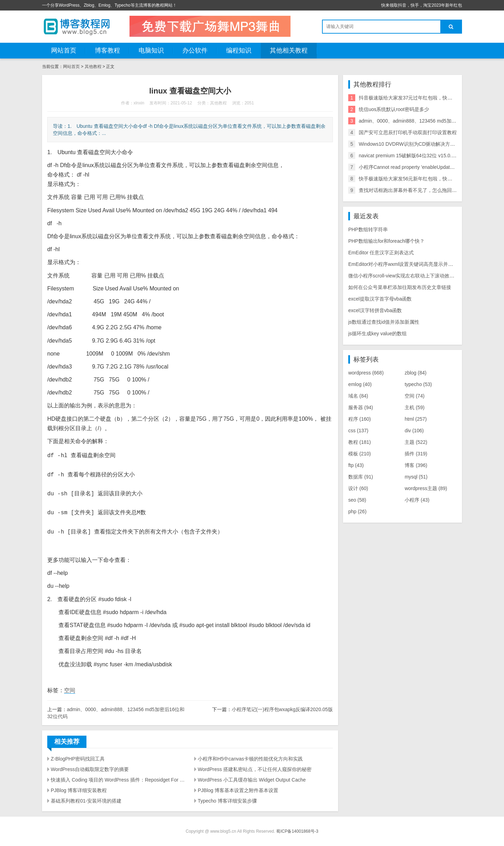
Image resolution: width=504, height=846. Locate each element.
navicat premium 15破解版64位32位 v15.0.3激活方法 (416, 156)
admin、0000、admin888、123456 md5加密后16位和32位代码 (428, 121)
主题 (416, 442)
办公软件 (195, 50)
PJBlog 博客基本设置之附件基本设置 (238, 790)
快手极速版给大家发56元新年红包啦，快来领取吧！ (415, 179)
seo (357, 500)
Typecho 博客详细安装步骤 (227, 801)
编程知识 (239, 50)
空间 (70, 690)
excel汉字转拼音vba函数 (375, 310)
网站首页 (64, 50)
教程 (360, 442)
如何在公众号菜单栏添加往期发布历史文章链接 (400, 287)
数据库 (361, 477)
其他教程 (93, 67)
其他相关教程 (289, 50)
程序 (360, 419)
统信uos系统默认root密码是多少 (394, 109)
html (416, 419)
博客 (416, 465)
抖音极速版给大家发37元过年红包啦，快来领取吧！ (415, 98)
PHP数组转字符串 (368, 229)
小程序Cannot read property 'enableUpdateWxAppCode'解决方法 (430, 167)
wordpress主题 (426, 488)
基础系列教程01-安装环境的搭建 (86, 801)
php (357, 511)
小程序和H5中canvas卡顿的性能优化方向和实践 (250, 759)
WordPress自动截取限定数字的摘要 (90, 769)
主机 (415, 407)
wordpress (366, 373)
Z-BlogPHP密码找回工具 (78, 759)
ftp (356, 465)
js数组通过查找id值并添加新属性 (384, 322)
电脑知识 (151, 50)
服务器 (361, 407)
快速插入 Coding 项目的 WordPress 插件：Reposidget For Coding (118, 780)
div (414, 431)
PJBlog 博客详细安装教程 (79, 790)
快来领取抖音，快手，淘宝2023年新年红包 (422, 5)
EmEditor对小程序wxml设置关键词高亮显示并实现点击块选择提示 (420, 264)
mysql (416, 477)
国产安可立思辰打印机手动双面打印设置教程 (408, 132)
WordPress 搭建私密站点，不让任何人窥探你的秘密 (255, 769)
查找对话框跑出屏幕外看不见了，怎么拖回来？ (410, 190)
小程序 (417, 500)
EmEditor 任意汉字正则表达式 (381, 253)
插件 (416, 454)
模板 (360, 454)
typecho (418, 384)
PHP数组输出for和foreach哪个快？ (386, 241)
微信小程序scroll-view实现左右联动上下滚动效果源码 (406, 276)
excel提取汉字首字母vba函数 (380, 299)
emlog (360, 384)
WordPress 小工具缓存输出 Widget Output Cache (252, 780)
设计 (358, 488)
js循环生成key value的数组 (377, 333)
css (358, 431)
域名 (358, 396)
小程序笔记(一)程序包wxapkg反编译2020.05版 (282, 709)
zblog (415, 373)
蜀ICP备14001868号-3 (297, 831)
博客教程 (107, 50)
